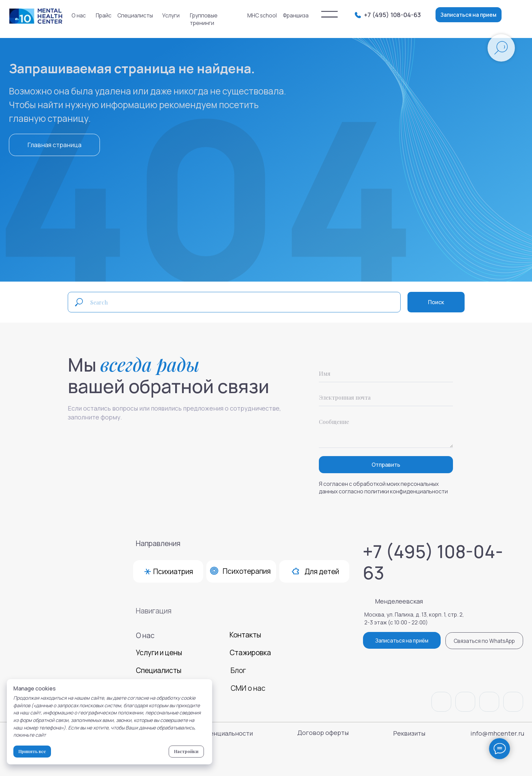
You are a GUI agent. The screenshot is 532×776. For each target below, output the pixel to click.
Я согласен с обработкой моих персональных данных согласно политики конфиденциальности (383, 488)
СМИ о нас (248, 688)
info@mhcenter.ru (497, 733)
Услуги (171, 15)
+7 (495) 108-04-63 (392, 15)
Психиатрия (173, 571)
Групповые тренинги (204, 19)
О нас (79, 15)
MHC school (262, 15)
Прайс (104, 15)
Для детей (322, 571)
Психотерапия (247, 571)
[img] (329, 14)
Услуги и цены (159, 652)
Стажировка (250, 652)
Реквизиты (409, 733)
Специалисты (135, 15)
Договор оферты (323, 733)
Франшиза (296, 15)
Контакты (245, 635)
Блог (238, 670)
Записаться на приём (402, 641)
